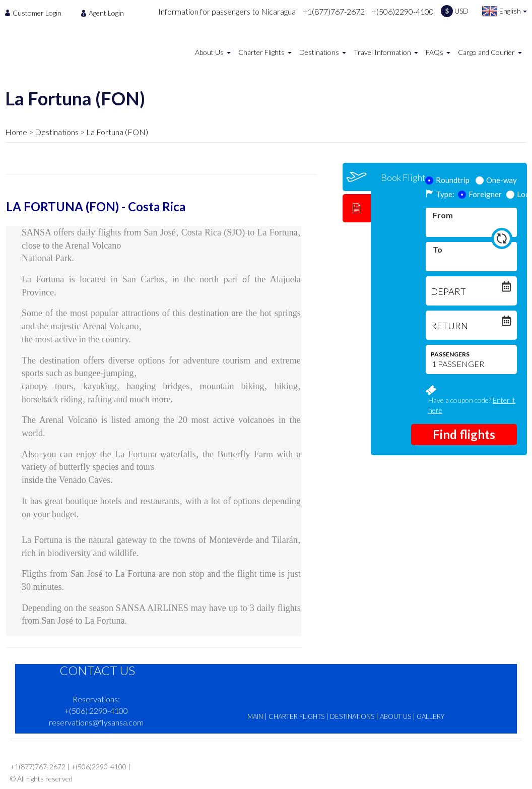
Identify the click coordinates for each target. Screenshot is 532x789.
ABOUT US (395, 716)
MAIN (255, 716)
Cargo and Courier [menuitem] (486, 52)
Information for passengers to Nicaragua (227, 11)
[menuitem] (36, 13)
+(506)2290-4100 (403, 11)
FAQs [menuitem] (435, 52)
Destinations (57, 132)
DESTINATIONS (352, 716)
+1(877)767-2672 (334, 11)
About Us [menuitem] (209, 52)
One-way (496, 180)
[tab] (357, 177)
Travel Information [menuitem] (382, 52)
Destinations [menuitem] (319, 52)
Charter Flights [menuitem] (261, 52)
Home (16, 132)
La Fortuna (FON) (117, 132)
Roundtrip (448, 180)
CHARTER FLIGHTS (296, 716)
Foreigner (480, 194)
